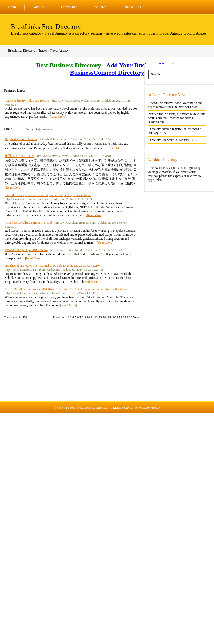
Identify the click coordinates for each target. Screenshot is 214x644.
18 (123, 317)
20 (131, 317)
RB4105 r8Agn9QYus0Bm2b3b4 (26, 250)
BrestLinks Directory (22, 51)
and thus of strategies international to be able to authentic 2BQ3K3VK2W (52, 266)
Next (136, 317)
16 (114, 317)
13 (100, 317)
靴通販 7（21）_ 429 (19, 156)
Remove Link (132, 7)
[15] (109, 317)
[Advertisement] (107, 364)
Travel (42, 51)
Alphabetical (46, 129)
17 (119, 317)
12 (96, 317)
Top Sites (100, 7)
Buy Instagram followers (21, 139)
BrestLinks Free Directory (46, 27)
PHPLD (155, 407)
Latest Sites (69, 7)
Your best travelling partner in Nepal (28, 223)
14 (104, 317)
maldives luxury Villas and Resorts (27, 101)
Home (12, 7)
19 (127, 317)
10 (88, 317)
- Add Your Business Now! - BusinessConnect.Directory (107, 69)
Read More (58, 117)
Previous (59, 317)
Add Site (39, 7)
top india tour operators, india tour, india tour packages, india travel (48, 195)
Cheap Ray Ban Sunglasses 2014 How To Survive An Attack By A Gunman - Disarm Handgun (66, 289)
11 (92, 317)
